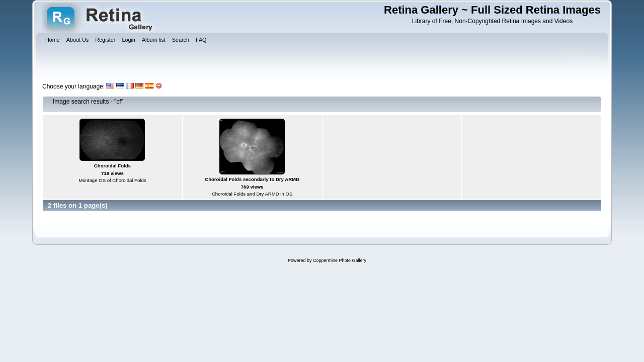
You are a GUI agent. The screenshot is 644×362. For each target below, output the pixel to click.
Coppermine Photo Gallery (340, 260)
